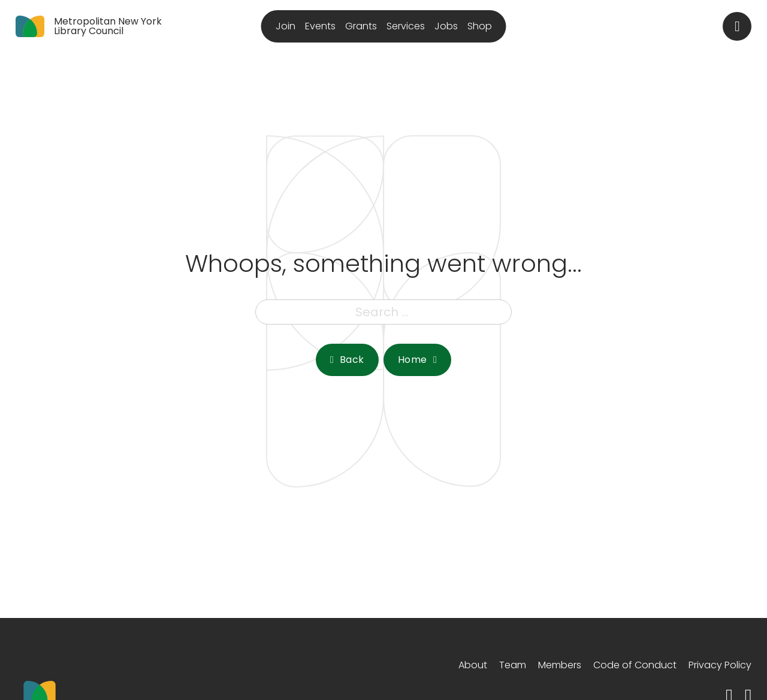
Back (347, 360)
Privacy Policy (720, 665)
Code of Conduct (635, 665)
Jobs (446, 26)
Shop (480, 26)
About (473, 665)
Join (286, 26)
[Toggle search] (737, 26)
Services (406, 26)
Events (320, 26)
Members (560, 665)
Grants (361, 26)
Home (417, 360)
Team (513, 665)
